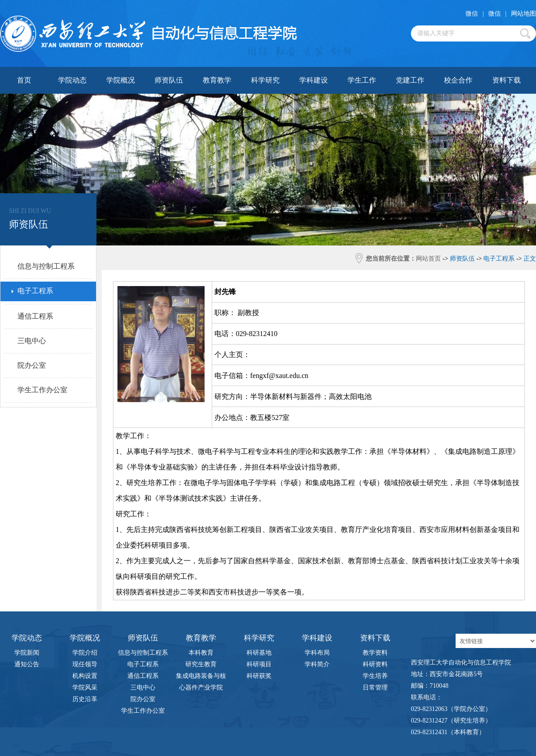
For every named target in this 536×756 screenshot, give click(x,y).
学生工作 (362, 80)
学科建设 (314, 80)
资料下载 (507, 80)
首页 (24, 80)
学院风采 (85, 687)
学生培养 (375, 676)
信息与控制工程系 (143, 653)
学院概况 (121, 80)
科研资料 (375, 664)
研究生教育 (201, 664)
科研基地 (259, 653)
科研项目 (259, 664)
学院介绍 (85, 653)
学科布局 (317, 653)
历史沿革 (85, 699)
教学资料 (375, 653)
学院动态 (72, 80)
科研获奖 (259, 676)
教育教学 (217, 80)
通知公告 (27, 664)
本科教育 (201, 653)
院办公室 (143, 699)
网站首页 (428, 259)
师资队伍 (169, 80)
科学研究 (265, 80)
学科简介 (317, 664)
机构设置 (85, 676)
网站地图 (523, 14)
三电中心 (143, 687)
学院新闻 (27, 653)
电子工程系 (143, 664)
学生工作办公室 (143, 711)
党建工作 (410, 80)
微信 (472, 14)
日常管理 (375, 687)
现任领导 (85, 664)
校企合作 (458, 80)
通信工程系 (143, 676)
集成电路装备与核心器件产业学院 (201, 677)
